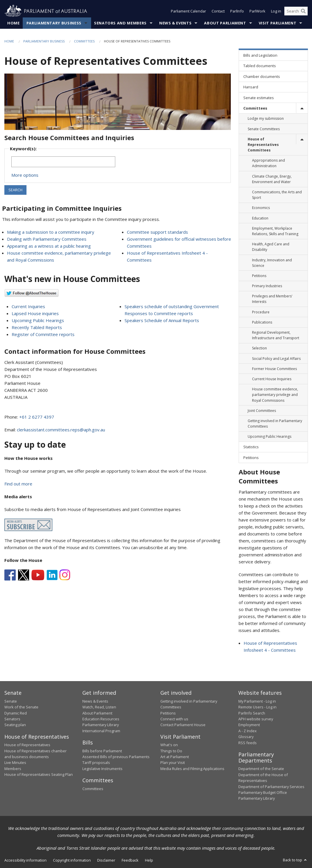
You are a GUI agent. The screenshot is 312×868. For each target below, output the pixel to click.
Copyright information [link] (72, 860)
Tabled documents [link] (260, 66)
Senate (11, 701)
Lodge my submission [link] (266, 118)
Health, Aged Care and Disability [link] (271, 247)
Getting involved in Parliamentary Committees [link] (275, 424)
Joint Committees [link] (262, 411)
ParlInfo (237, 11)
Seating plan (15, 725)
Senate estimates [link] (259, 98)
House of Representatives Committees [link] (263, 145)
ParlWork (257, 11)
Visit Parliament (278, 23)
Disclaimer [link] (106, 860)
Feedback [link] (130, 860)
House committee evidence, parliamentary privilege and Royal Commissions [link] (275, 395)
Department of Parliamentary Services (271, 787)
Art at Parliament (175, 757)
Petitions (168, 713)
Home (14, 23)
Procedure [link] (261, 312)
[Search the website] (296, 11)
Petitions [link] (259, 276)
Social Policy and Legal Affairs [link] (276, 359)
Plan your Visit (173, 762)
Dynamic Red (16, 713)
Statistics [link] (251, 447)
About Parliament (225, 23)
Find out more (18, 484)
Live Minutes (15, 762)
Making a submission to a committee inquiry (51, 232)
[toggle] (302, 108)
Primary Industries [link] (267, 286)
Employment (249, 725)
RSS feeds (248, 743)
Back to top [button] (295, 860)
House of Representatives (27, 745)
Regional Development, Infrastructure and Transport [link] (276, 335)
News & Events (175, 23)
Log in (276, 11)
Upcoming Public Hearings (38, 320)
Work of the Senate (21, 707)
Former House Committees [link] (274, 369)
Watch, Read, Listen (99, 707)
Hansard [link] (251, 87)
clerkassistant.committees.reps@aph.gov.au (61, 430)
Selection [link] (259, 348)
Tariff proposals (96, 762)
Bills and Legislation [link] (260, 55)
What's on (169, 745)
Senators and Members (120, 23)
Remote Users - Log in (257, 707)
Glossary (246, 737)
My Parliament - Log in (257, 701)
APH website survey (256, 719)
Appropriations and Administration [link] (268, 163)
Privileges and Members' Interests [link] (272, 299)
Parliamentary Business (54, 23)
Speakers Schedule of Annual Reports (162, 320)
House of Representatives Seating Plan (39, 774)
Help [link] (149, 860)
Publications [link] (262, 322)
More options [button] (25, 175)
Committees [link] (255, 108)
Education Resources (101, 719)
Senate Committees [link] (264, 129)
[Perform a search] (303, 11)
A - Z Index (248, 731)
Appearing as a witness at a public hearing (49, 246)
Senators (12, 719)
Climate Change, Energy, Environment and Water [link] (272, 179)
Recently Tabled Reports (37, 327)
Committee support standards (157, 232)
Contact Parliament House (183, 725)
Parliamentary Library (101, 725)
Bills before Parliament (102, 751)
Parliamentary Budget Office (263, 792)
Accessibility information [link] (25, 860)
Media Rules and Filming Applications (192, 769)
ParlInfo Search (252, 713)
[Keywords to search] (63, 162)
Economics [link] (261, 208)
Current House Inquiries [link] (272, 379)
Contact (218, 11)
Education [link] (260, 218)
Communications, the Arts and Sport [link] (277, 195)
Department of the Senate (261, 769)
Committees (84, 41)
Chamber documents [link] (262, 76)
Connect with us (174, 719)
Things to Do (171, 751)
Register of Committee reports (43, 334)
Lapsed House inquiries (35, 313)
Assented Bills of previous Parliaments (116, 757)
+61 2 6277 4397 (37, 417)
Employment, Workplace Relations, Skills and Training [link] (275, 231)
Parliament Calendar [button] (188, 11)
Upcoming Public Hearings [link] (270, 436)
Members (13, 769)
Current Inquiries (28, 306)
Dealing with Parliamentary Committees (47, 239)
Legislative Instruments (102, 769)
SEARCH (15, 190)
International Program (101, 731)
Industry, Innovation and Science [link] (272, 263)
